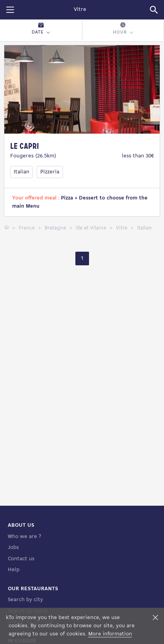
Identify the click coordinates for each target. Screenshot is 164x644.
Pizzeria (50, 172)
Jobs (13, 548)
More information (110, 634)
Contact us (21, 559)
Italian (21, 172)
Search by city (25, 600)
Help (14, 570)
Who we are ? (24, 537)
